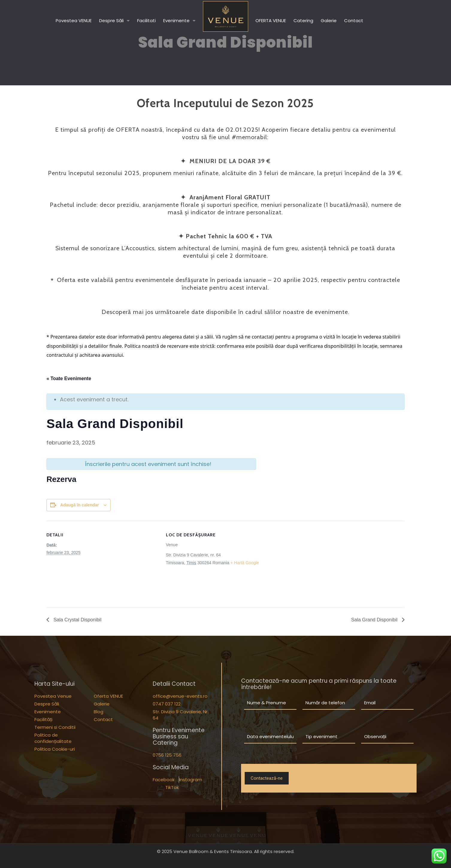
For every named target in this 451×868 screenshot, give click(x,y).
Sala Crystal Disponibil (77, 620)
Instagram (191, 780)
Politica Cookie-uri (55, 749)
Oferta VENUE (108, 696)
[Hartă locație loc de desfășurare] (317, 562)
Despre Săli (47, 704)
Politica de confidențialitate (53, 738)
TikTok (172, 787)
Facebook (164, 780)
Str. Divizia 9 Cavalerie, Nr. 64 (181, 715)
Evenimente (48, 712)
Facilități (43, 719)
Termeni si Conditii (55, 727)
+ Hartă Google (245, 563)
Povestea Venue (53, 696)
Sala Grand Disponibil (375, 620)
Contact (103, 719)
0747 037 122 (167, 704)
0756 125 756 (167, 755)
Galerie (102, 704)
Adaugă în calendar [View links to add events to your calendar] (80, 505)
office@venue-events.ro (180, 696)
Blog (99, 712)
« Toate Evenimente (69, 378)
